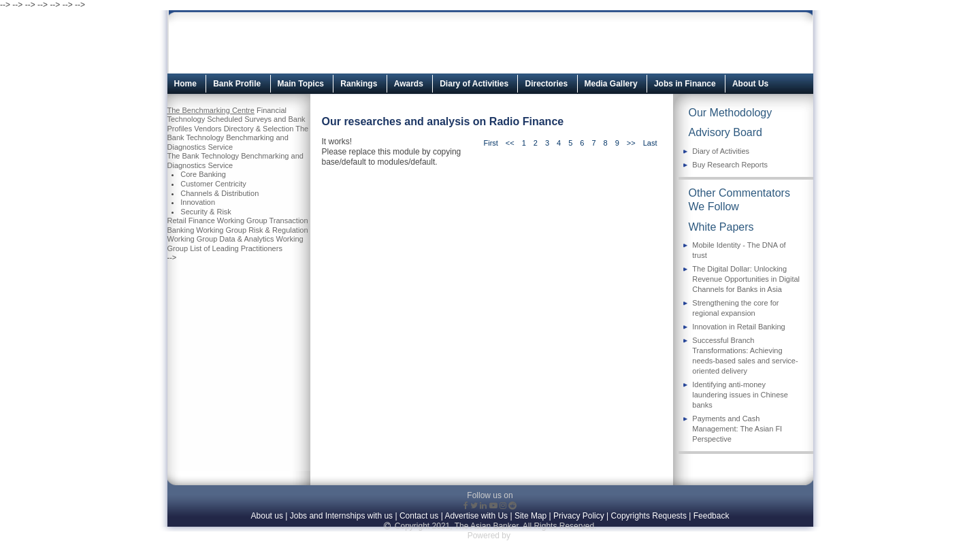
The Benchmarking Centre (211, 110)
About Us (750, 84)
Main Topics (301, 84)
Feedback (712, 516)
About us (267, 516)
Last (650, 143)
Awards (409, 84)
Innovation (198, 202)
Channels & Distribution (219, 193)
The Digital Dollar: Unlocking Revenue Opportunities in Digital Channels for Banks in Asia (746, 279)
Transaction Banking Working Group (238, 225)
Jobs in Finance (685, 84)
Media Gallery (611, 84)
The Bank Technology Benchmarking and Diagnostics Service (238, 138)
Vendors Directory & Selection (244, 129)
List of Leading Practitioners (236, 248)
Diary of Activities (474, 84)
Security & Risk (206, 212)
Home (185, 84)
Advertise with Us (476, 516)
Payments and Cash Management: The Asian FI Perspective (737, 429)
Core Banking (203, 174)
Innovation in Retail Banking (738, 327)
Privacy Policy (579, 516)
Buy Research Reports (730, 165)
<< (510, 143)
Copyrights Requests (649, 516)
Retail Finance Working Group (217, 220)
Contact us (419, 516)
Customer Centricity (213, 184)
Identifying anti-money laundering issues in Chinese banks (740, 395)
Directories (546, 84)
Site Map (530, 516)
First (490, 143)
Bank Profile (237, 84)
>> (631, 143)
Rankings (359, 84)
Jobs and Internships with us (341, 516)
